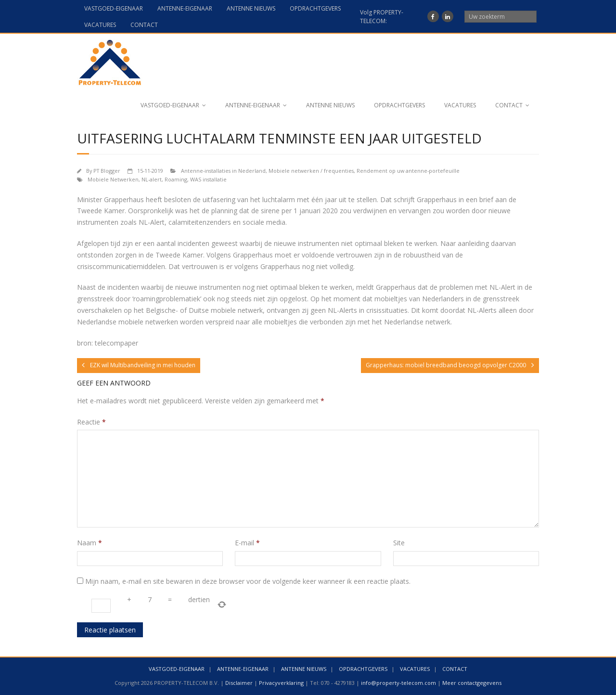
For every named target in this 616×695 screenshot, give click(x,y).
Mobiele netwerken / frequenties (311, 171)
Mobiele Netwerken (113, 179)
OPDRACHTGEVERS (315, 8)
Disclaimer (239, 683)
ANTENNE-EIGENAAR (185, 8)
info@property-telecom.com (398, 683)
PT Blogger (107, 171)
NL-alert (152, 179)
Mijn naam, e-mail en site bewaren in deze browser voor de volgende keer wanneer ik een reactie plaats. (248, 581)
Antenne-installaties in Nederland (223, 171)
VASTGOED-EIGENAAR (114, 8)
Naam (90, 543)
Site (399, 543)
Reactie (91, 422)
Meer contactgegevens (472, 683)
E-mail (247, 543)
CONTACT (144, 25)
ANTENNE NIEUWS (251, 8)
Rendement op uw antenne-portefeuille (408, 171)
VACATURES (100, 25)
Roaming (176, 179)
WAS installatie (208, 179)
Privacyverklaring (281, 683)
